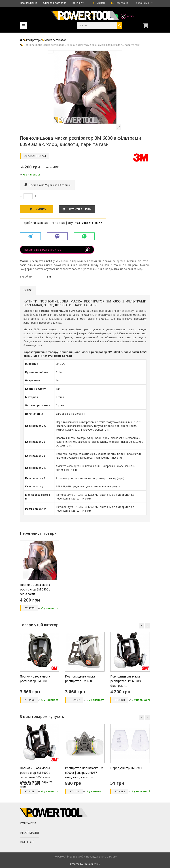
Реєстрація (120, 3)
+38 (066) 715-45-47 (88, 223)
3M (49, 277)
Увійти (99, 3)
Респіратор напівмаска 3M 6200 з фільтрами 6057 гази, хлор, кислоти (84, 773)
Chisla (87, 864)
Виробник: (26, 277)
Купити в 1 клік (80, 209)
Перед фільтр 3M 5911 (126, 768)
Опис (28, 290)
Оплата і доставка (55, 3)
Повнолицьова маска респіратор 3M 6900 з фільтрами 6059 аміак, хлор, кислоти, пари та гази (36, 777)
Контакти (78, 3)
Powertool (60, 857)
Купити (41, 209)
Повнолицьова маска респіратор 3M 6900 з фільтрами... (126, 681)
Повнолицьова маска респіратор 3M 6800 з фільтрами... (35, 589)
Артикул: (30, 156)
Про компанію (28, 3)
